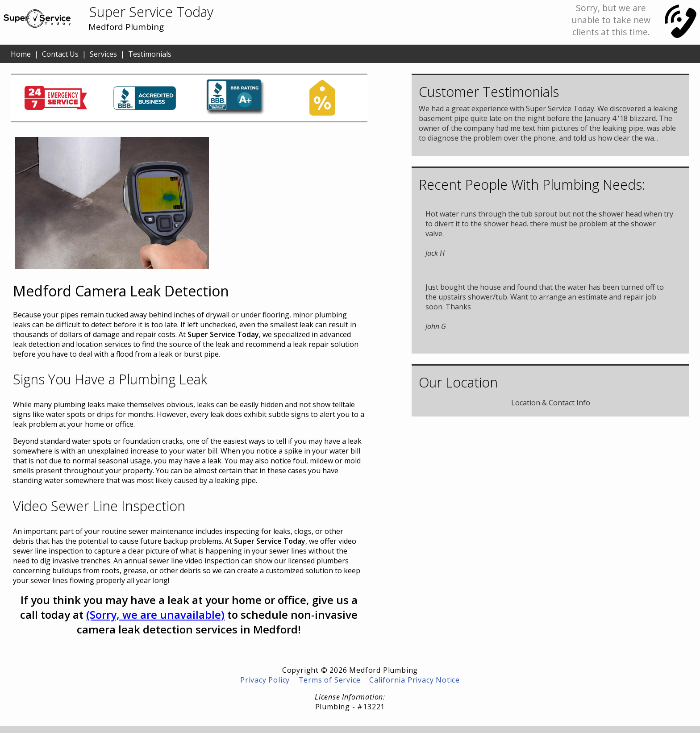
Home (21, 54)
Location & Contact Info (551, 403)
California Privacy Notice (415, 680)
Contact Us (60, 54)
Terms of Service (330, 680)
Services (103, 54)
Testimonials (150, 54)
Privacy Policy (265, 680)
